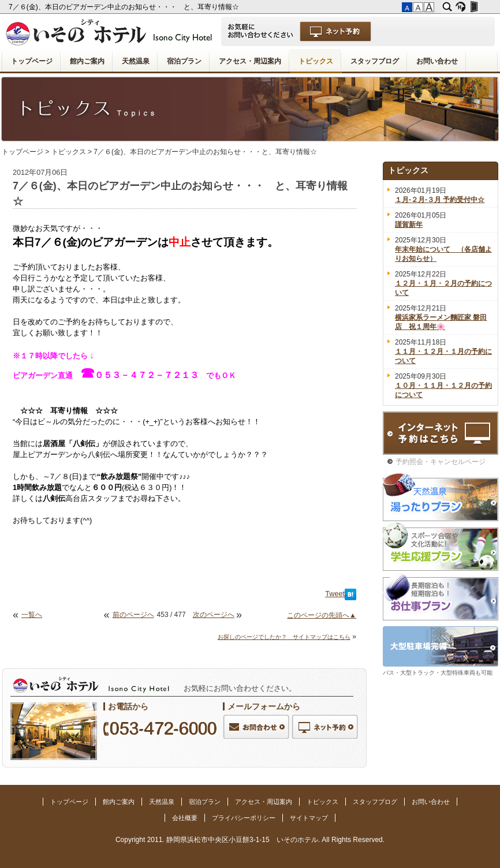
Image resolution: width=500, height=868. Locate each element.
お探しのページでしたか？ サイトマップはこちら (284, 637)
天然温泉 (136, 61)
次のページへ (214, 615)
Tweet (335, 594)
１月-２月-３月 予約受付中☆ (440, 200)
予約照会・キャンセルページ (441, 462)
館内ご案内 (87, 61)
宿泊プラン (184, 61)
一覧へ (32, 615)
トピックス (316, 61)
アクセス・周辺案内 (250, 61)
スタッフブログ (375, 61)
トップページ (32, 61)
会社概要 (185, 818)
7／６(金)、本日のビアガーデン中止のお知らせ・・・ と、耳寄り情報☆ (125, 7)
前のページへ (133, 615)
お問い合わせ (437, 61)
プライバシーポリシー (244, 818)
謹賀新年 (409, 225)
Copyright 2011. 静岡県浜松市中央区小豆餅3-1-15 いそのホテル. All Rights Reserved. (250, 840)
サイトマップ (309, 818)
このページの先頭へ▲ (322, 615)
